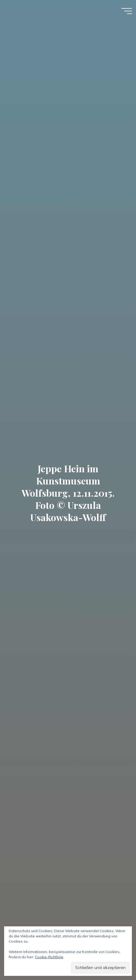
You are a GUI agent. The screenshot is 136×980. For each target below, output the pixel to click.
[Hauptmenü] (127, 11)
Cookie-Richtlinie (49, 957)
